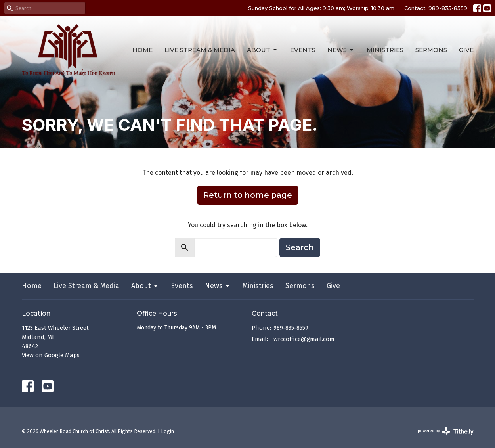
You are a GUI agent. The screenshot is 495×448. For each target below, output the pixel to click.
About (263, 50)
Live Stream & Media (200, 50)
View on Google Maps (51, 355)
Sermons (431, 50)
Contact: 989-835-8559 (436, 8)
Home (142, 50)
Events (303, 50)
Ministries (385, 50)
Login (167, 431)
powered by (446, 431)
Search (300, 247)
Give (466, 50)
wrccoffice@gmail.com (304, 339)
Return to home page (248, 195)
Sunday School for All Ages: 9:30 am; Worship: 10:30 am (321, 8)
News (341, 50)
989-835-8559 (291, 328)
